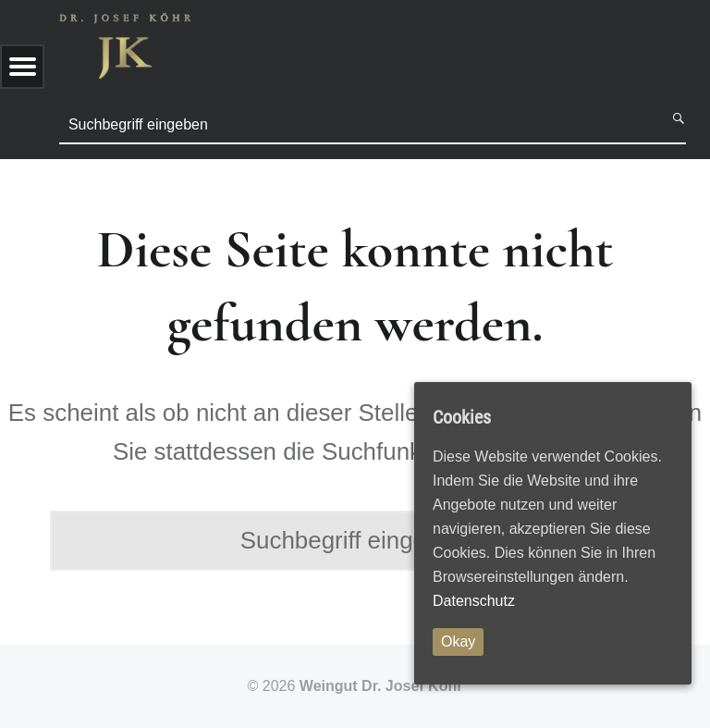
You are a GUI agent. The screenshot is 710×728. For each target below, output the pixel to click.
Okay (458, 642)
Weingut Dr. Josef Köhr (381, 686)
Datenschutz (474, 601)
